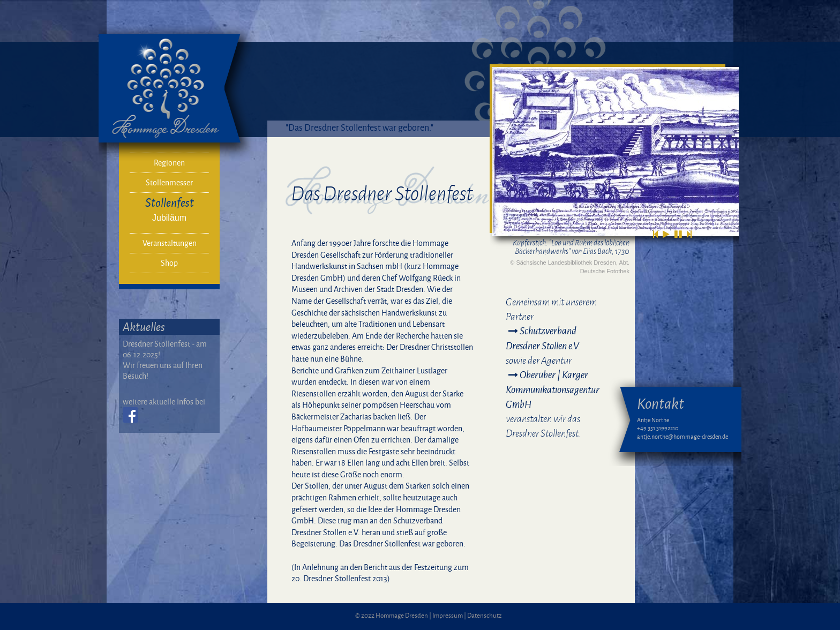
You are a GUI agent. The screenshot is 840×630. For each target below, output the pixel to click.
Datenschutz (484, 615)
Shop (169, 263)
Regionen (169, 163)
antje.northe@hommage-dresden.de (682, 436)
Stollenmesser (169, 182)
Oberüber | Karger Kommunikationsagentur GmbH (553, 389)
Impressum (448, 615)
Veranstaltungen (170, 243)
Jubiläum (169, 218)
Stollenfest (170, 202)
